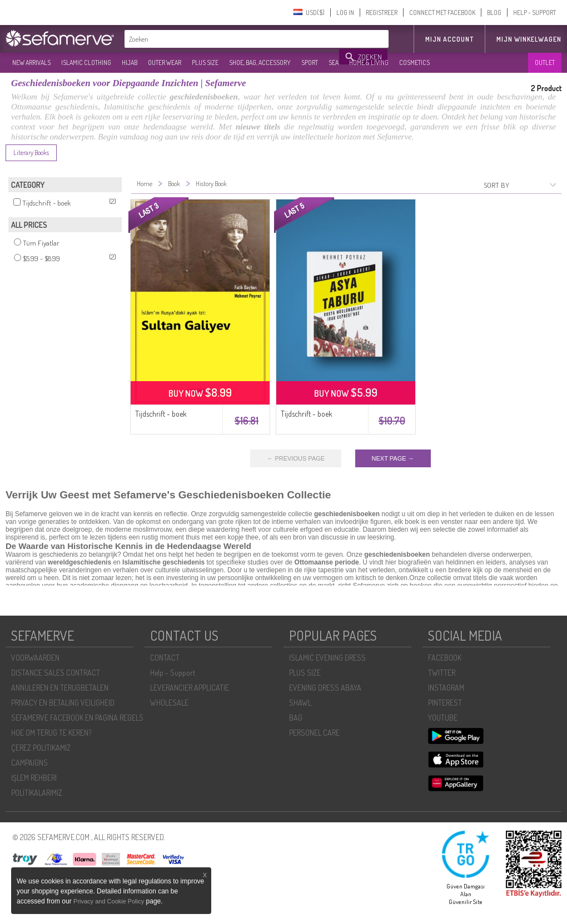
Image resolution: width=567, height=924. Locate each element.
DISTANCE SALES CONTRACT (56, 673)
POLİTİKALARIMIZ (37, 793)
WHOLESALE (169, 703)
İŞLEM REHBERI (34, 778)
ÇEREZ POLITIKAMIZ (41, 748)
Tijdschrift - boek (161, 414)
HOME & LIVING (369, 63)
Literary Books (31, 153)
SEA (334, 63)
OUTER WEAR (165, 63)
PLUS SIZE (205, 63)
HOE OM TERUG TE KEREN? (51, 733)
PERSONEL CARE (314, 733)
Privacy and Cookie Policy (109, 901)
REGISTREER (382, 13)
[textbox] (232, 39)
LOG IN (345, 13)
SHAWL (300, 703)
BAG (296, 718)
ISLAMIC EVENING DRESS (327, 658)
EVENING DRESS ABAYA (325, 688)
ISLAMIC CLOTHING (86, 63)
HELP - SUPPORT (534, 13)
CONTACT (165, 658)
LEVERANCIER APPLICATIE (190, 688)
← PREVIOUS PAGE (296, 458)
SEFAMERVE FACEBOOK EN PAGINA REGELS (77, 718)
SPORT (310, 63)
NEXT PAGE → (393, 458)
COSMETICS (414, 63)
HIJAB (130, 63)
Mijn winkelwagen (529, 39)
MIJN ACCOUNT (449, 39)
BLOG (494, 13)
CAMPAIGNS (29, 763)
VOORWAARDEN (35, 658)
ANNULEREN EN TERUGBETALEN (60, 688)
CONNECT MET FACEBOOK (442, 13)
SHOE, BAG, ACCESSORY (260, 63)
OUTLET (545, 63)
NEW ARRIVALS (31, 63)
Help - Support (173, 673)
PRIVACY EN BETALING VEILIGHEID (63, 703)
